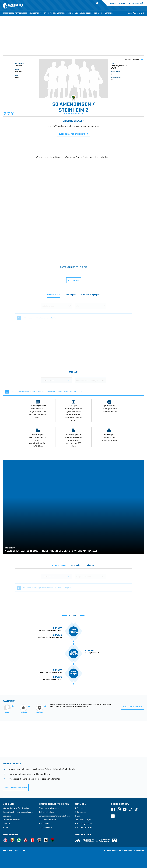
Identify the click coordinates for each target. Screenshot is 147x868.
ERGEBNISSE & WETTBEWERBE (15, 13)
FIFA (23, 851)
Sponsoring (8, 816)
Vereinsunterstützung (12, 820)
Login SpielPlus (45, 827)
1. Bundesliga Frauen (84, 823)
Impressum (140, 851)
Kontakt (6, 827)
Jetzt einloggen (134, 4)
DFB (10, 851)
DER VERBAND (108, 13)
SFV (4, 851)
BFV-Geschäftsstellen (48, 820)
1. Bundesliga (80, 808)
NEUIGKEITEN (35, 13)
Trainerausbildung (46, 812)
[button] (4, 113)
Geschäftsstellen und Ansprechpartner (19, 812)
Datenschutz (128, 851)
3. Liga (78, 816)
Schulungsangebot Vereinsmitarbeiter (54, 816)
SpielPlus (113, 3)
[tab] (53, 295)
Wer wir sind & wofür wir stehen (16, 808)
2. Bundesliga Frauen (84, 827)
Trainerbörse (44, 823)
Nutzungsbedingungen (112, 851)
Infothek (122, 3)
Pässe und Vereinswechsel (50, 808)
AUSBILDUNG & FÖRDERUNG (87, 13)
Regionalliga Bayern (83, 820)
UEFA (17, 851)
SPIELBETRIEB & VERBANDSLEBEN (59, 13)
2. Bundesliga (80, 812)
